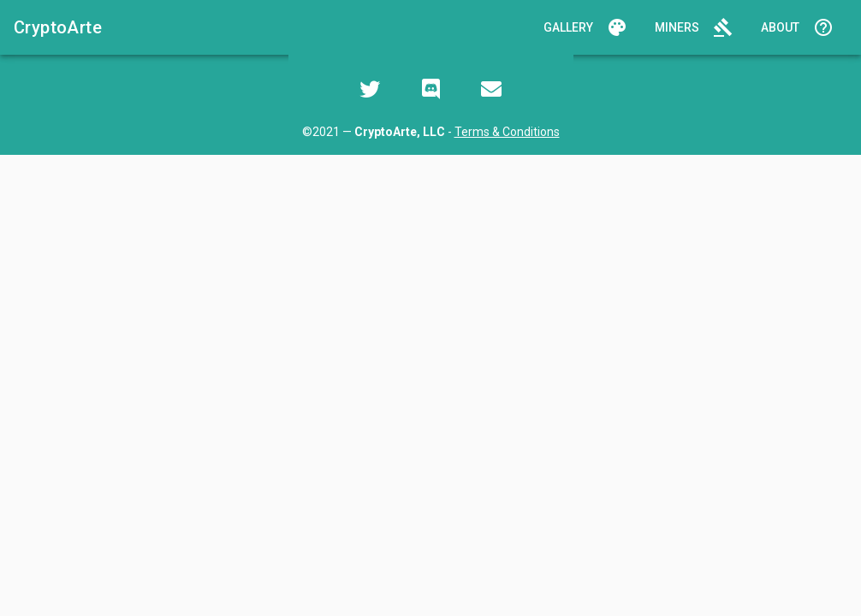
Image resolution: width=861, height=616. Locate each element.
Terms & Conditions (507, 132)
